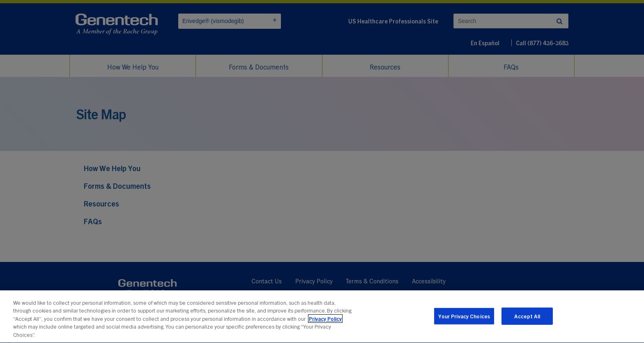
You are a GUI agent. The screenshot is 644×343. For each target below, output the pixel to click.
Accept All (527, 322)
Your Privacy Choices (464, 322)
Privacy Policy (325, 325)
